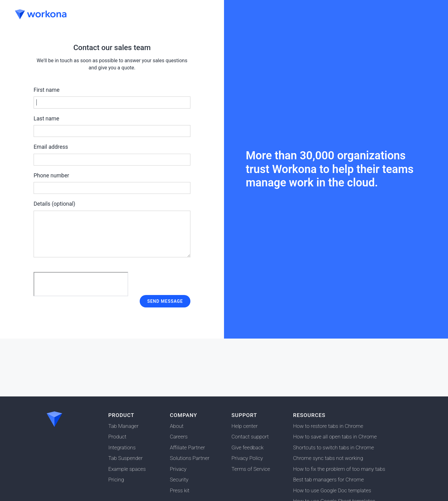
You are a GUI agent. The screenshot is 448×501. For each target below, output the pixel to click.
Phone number (112, 183)
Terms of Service (251, 469)
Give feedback (247, 447)
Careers (179, 437)
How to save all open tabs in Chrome (335, 437)
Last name (112, 126)
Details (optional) (112, 229)
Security (179, 480)
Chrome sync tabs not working (328, 458)
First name (112, 98)
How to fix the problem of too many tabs (339, 469)
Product (117, 437)
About (177, 426)
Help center (245, 426)
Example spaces (127, 469)
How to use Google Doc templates (332, 490)
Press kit (180, 490)
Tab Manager (123, 426)
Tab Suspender (126, 458)
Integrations (122, 447)
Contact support (250, 437)
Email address (112, 155)
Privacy (178, 469)
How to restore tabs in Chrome (328, 426)
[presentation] (81, 284)
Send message (165, 301)
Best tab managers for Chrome (329, 480)
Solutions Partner (190, 458)
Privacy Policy (247, 458)
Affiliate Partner (187, 447)
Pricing (116, 480)
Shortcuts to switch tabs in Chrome (334, 447)
